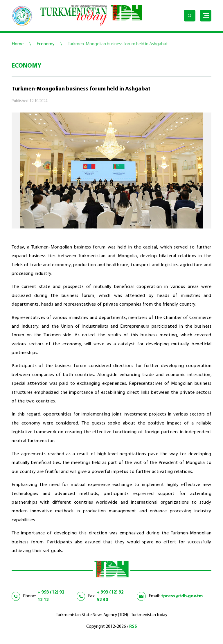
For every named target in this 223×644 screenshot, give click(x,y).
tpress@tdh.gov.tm (182, 596)
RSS (133, 627)
